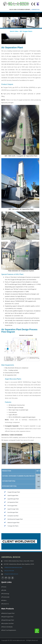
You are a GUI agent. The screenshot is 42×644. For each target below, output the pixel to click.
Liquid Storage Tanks (11, 509)
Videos (4, 600)
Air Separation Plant (11, 502)
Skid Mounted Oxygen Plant (13, 519)
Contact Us (5, 604)
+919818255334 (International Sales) (13, 568)
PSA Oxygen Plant (10, 506)
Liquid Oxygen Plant (11, 496)
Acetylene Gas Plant (11, 516)
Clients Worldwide (7, 627)
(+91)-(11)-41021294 (9, 571)
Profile (4, 590)
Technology (5, 594)
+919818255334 (35, 10)
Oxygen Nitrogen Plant (12, 492)
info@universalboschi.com (11, 574)
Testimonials (5, 597)
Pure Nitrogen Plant (11, 512)
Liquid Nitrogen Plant (11, 499)
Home (4, 587)
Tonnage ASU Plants (11, 526)
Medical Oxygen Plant (11, 523)
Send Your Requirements (9, 630)
